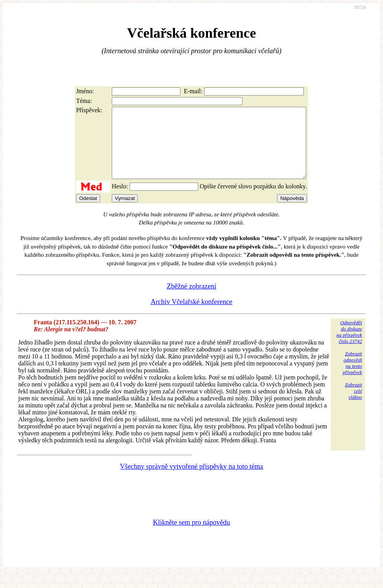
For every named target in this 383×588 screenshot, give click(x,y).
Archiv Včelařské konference (191, 316)
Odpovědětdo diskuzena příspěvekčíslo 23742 (349, 346)
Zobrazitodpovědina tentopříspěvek (352, 377)
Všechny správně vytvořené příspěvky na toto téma (191, 480)
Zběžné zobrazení (191, 300)
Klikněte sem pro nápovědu (191, 536)
